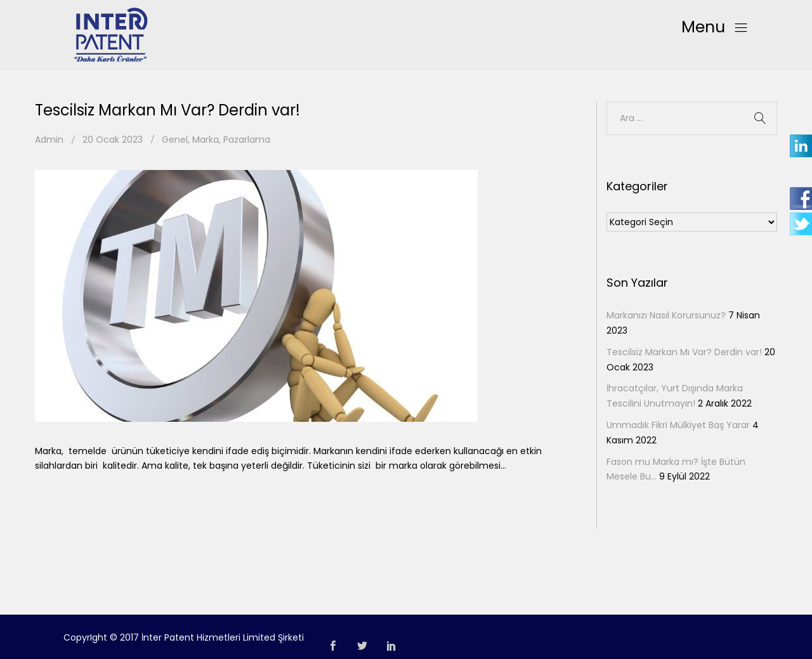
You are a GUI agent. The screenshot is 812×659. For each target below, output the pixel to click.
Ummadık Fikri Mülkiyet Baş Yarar (678, 425)
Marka (206, 140)
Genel (175, 140)
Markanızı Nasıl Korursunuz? (666, 315)
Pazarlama (247, 140)
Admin (49, 140)
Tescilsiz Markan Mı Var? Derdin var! (167, 110)
